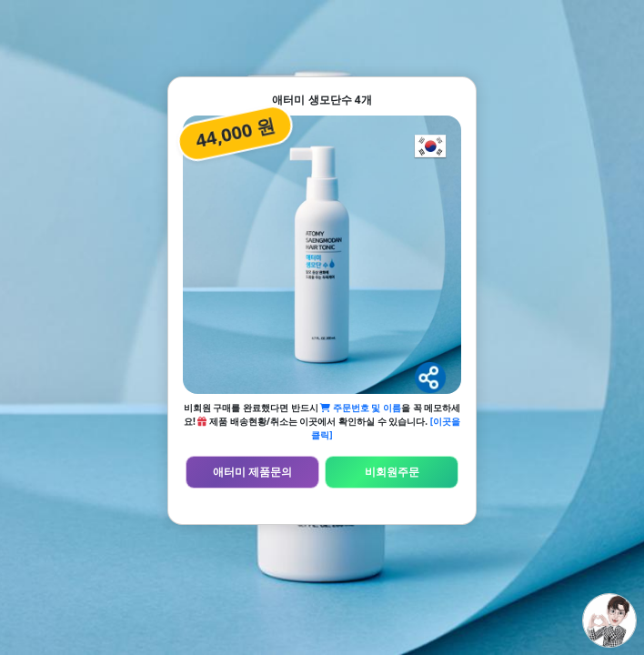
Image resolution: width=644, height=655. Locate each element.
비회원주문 (392, 472)
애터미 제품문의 (252, 472)
